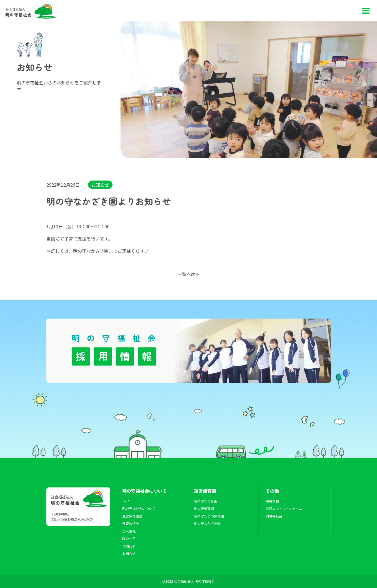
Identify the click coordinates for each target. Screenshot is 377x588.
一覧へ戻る (189, 274)
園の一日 (129, 538)
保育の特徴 (131, 523)
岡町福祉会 (274, 516)
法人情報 (129, 531)
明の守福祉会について (139, 508)
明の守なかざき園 (207, 523)
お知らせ (100, 185)
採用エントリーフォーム (284, 508)
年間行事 (129, 546)
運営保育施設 (132, 516)
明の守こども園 (206, 501)
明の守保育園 (204, 508)
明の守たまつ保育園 (209, 516)
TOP (126, 501)
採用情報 (272, 501)
